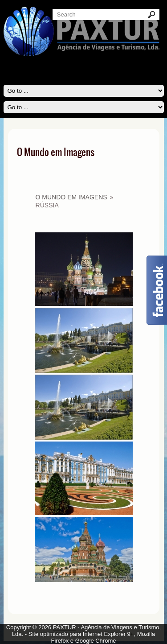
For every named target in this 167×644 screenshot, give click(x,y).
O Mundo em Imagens (71, 197)
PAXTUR (65, 627)
